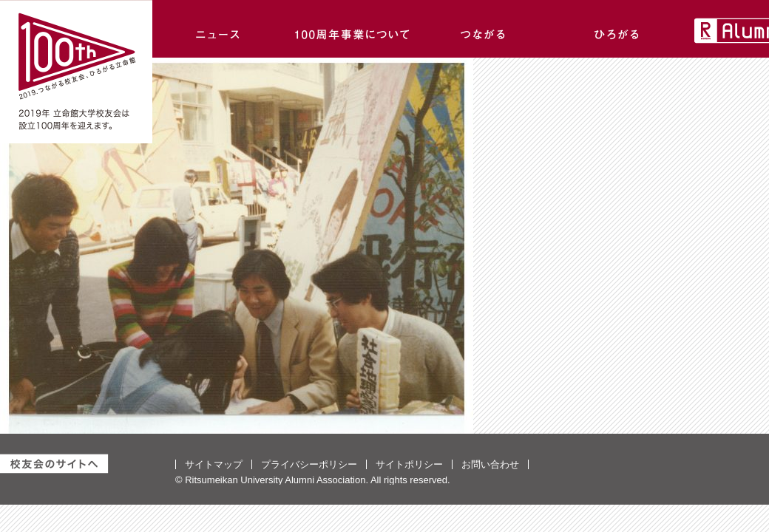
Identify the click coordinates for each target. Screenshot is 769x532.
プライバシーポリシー (309, 464)
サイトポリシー (409, 464)
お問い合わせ (490, 464)
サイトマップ (214, 464)
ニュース (219, 29)
